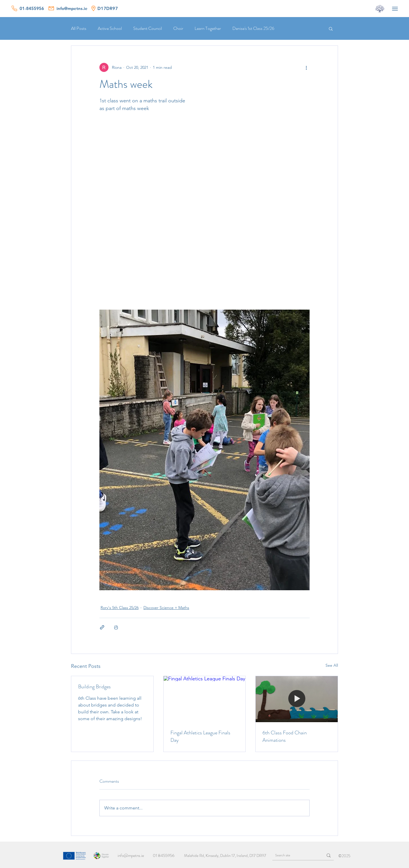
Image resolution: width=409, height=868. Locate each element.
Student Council (148, 28)
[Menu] (395, 9)
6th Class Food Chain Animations (285, 736)
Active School (110, 28)
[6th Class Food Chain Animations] (297, 699)
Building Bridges (94, 687)
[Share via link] (102, 627)
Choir (178, 28)
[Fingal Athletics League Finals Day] (205, 699)
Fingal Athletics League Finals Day (200, 736)
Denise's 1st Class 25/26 (253, 28)
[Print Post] (116, 627)
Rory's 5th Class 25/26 (120, 608)
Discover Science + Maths (166, 608)
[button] (331, 28)
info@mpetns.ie (131, 855)
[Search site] (293, 855)
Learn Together (208, 28)
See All (332, 665)
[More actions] (306, 67)
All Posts (79, 28)
